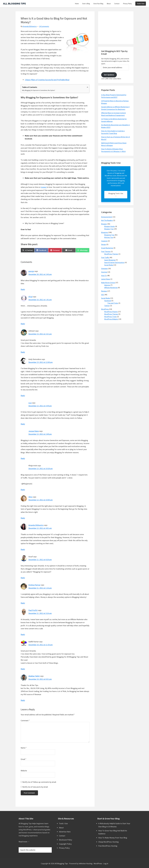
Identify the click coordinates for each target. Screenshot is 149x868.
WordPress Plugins (111, 312)
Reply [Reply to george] (23, 289)
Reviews (104, 291)
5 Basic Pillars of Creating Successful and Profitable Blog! (47, 80)
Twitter (107, 306)
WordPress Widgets (111, 319)
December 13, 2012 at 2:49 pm (40, 434)
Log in (106, 863)
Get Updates (109, 75)
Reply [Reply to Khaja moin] (23, 490)
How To (104, 276)
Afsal (30, 297)
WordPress (105, 309)
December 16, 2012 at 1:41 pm (40, 300)
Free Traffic (105, 257)
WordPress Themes (111, 254)
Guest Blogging (110, 260)
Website (24, 771)
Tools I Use (63, 823)
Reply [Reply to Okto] (23, 518)
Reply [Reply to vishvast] (23, 352)
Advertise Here (65, 832)
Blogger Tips (109, 229)
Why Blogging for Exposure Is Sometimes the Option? (39, 90)
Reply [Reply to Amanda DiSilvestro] (23, 549)
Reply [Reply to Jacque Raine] (23, 458)
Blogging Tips (109, 235)
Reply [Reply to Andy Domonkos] (23, 396)
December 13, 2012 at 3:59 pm (40, 406)
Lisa (30, 403)
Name (24, 748)
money (44, 187)
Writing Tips (109, 237)
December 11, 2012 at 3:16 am (40, 613)
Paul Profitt (33, 610)
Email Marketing (107, 248)
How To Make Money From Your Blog (113, 838)
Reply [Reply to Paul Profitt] (23, 634)
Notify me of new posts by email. (35, 787)
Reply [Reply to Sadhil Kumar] (23, 669)
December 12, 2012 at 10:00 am (41, 500)
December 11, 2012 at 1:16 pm (40, 588)
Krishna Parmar (34, 585)
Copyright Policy (65, 844)
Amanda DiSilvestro (36, 525)
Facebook (108, 301)
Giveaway (104, 268)
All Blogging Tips (61, 863)
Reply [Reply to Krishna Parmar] (23, 603)
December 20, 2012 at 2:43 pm (40, 274)
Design (104, 244)
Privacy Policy (64, 848)
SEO (103, 295)
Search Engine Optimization (114, 262)
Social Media (109, 265)
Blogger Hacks (109, 226)
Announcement (107, 217)
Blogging (105, 232)
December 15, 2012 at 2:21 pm (40, 334)
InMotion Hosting (86, 863)
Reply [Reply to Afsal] (23, 324)
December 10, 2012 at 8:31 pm (40, 679)
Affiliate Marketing (111, 288)
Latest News (106, 279)
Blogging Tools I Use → (116, 195)
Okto (30, 497)
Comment (25, 720)
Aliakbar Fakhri (34, 676)
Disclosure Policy (65, 840)
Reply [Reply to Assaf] (23, 578)
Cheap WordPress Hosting (108, 842)
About (61, 828)
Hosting (104, 272)
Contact (62, 836)
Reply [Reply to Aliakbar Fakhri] (23, 700)
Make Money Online (108, 283)
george (31, 271)
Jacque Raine (34, 431)
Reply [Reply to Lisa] (23, 424)
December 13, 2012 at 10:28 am (41, 469)
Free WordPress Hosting (108, 846)
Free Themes (106, 251)
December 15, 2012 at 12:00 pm (41, 362)
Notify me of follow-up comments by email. (39, 782)
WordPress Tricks (110, 317)
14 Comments (44, 26)
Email (23, 759)
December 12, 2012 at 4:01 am (40, 528)
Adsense (107, 285)
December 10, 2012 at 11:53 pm (41, 645)
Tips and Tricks (113, 303)
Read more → (24, 842)
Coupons (104, 241)
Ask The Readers (107, 220)
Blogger (104, 224)
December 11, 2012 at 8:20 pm (40, 560)
